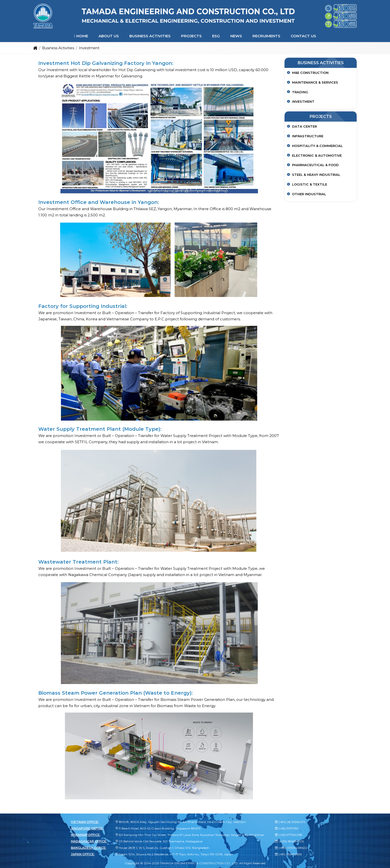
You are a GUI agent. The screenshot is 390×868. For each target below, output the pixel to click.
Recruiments (266, 36)
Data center (304, 126)
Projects (191, 36)
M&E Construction (310, 73)
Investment (303, 101)
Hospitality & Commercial (317, 146)
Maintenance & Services (315, 82)
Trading (300, 92)
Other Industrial (309, 194)
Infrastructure (308, 136)
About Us (109, 36)
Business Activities (150, 36)
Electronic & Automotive (317, 155)
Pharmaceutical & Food (315, 165)
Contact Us (303, 36)
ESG (216, 36)
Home (81, 36)
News (236, 36)
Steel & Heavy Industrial (316, 175)
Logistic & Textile (310, 184)
